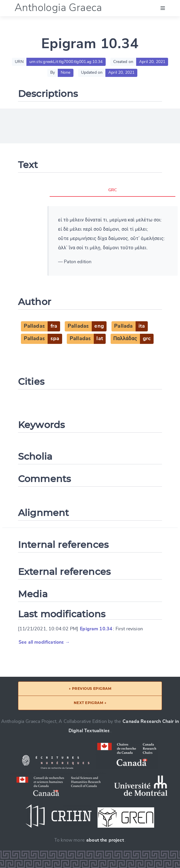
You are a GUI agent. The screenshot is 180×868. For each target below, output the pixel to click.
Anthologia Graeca (58, 8)
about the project (105, 840)
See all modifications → (44, 642)
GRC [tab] (113, 190)
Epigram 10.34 (96, 629)
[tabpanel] (113, 241)
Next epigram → (90, 703)
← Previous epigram (90, 689)
